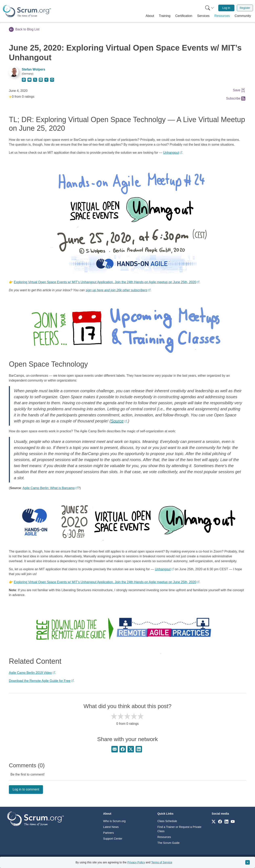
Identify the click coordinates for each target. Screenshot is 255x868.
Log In (226, 8)
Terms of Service (162, 862)
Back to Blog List (24, 29)
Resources (164, 837)
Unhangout (171, 153)
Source (117, 421)
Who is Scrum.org (114, 821)
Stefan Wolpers (33, 69)
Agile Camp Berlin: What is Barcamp (49, 488)
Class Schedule (167, 821)
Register (245, 8)
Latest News (111, 827)
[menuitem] (209, 8)
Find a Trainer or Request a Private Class (179, 829)
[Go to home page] (36, 819)
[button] (150, 16)
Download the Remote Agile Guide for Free (40, 681)
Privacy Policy (136, 862)
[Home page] (27, 11)
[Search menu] (210, 8)
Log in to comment (26, 789)
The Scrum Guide (168, 843)
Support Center (113, 839)
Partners (108, 833)
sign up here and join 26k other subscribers (116, 290)
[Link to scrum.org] (214, 821)
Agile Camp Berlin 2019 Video (30, 673)
